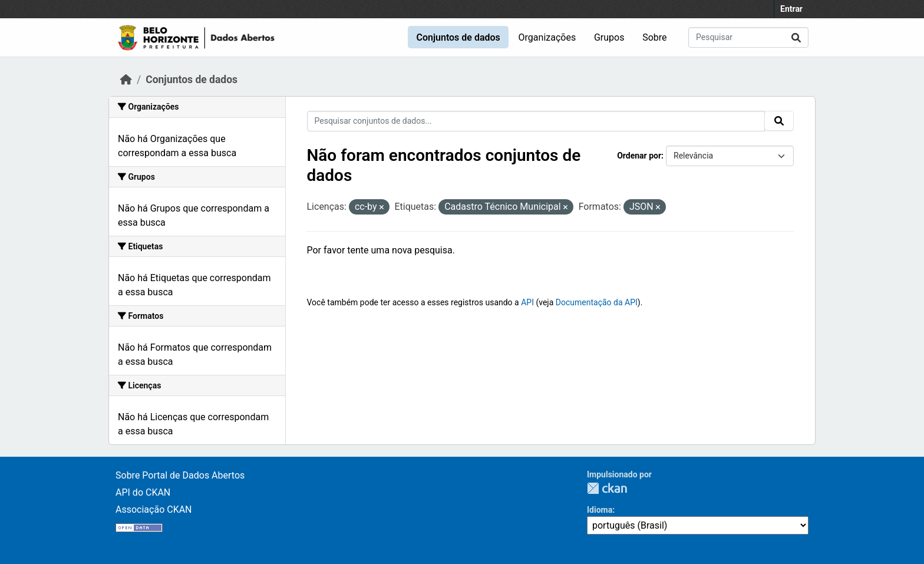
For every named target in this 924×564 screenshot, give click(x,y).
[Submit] (796, 37)
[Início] (126, 80)
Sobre (654, 37)
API (527, 302)
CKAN (607, 488)
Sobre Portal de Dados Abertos (180, 475)
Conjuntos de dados (458, 37)
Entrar (791, 9)
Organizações (547, 37)
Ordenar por (639, 156)
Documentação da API (597, 302)
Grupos (609, 37)
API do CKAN (143, 492)
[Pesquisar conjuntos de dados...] (748, 37)
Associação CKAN (154, 509)
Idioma (600, 510)
